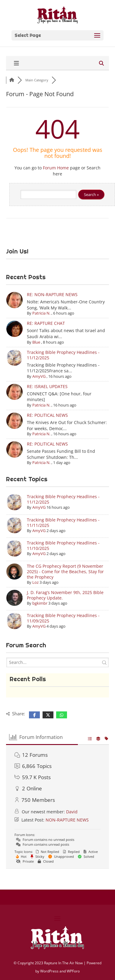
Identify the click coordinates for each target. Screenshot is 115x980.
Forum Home (56, 168)
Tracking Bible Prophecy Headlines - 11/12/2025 (63, 355)
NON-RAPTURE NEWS (67, 820)
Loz (35, 582)
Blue (36, 342)
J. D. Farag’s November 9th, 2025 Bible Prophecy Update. (65, 595)
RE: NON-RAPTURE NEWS (52, 294)
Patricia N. (41, 313)
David (72, 812)
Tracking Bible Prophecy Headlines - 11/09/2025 (63, 618)
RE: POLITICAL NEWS (47, 415)
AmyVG (39, 376)
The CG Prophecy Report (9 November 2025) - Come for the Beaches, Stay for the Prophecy (65, 572)
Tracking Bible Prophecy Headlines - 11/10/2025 (63, 546)
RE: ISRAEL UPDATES (47, 386)
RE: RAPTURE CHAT (46, 323)
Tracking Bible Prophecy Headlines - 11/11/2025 (63, 523)
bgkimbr (40, 603)
